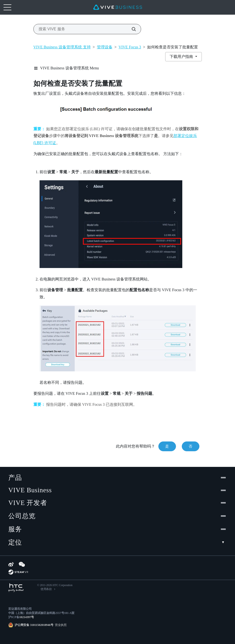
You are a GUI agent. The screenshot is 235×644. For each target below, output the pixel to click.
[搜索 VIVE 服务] (131, 29)
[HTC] (16, 588)
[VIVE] (118, 7)
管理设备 (105, 47)
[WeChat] (22, 564)
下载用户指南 (182, 57)
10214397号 (27, 617)
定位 (117, 542)
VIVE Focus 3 (130, 47)
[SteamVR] (18, 572)
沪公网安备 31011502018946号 (34, 625)
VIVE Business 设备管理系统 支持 (62, 47)
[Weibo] (11, 564)
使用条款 (46, 589)
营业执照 (60, 625)
